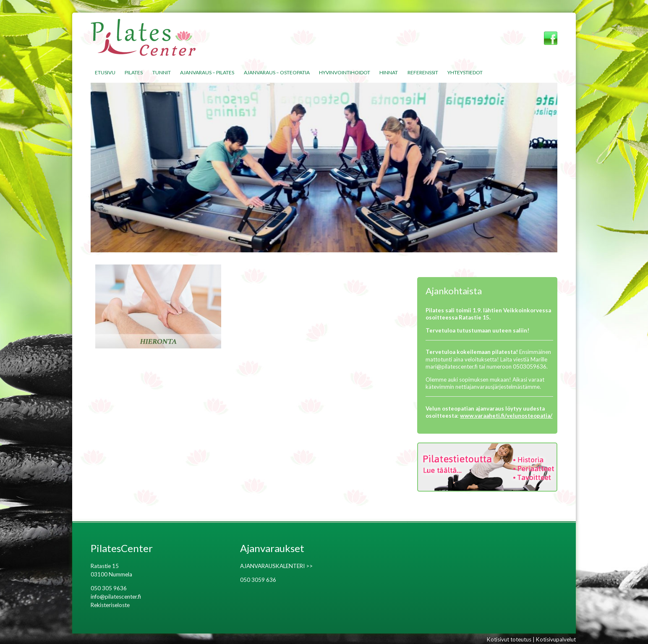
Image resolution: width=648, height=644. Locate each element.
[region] (324, 168)
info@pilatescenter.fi (116, 597)
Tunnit (162, 72)
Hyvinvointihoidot (345, 72)
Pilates (134, 72)
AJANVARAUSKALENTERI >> (276, 566)
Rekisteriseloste (110, 605)
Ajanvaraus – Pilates (207, 72)
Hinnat (389, 72)
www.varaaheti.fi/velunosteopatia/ (506, 416)
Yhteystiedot (465, 72)
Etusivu (105, 72)
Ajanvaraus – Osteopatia (277, 72)
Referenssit (423, 72)
